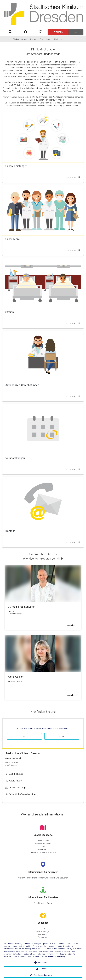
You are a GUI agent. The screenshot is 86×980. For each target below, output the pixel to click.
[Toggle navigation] (76, 32)
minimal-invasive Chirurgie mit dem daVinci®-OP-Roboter (58, 91)
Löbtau (43, 847)
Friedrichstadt (43, 841)
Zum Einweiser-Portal (43, 903)
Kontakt (43, 929)
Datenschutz (43, 937)
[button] (43, 774)
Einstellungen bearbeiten (43, 975)
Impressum (43, 934)
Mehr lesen (73, 177)
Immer (62, 736)
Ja (24, 736)
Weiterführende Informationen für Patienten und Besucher (43, 878)
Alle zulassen (43, 963)
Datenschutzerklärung (56, 956)
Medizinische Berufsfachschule (43, 852)
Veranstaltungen (43, 931)
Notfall (58, 32)
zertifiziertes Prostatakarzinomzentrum (65, 82)
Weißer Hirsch (43, 850)
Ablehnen (43, 969)
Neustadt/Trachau (43, 844)
